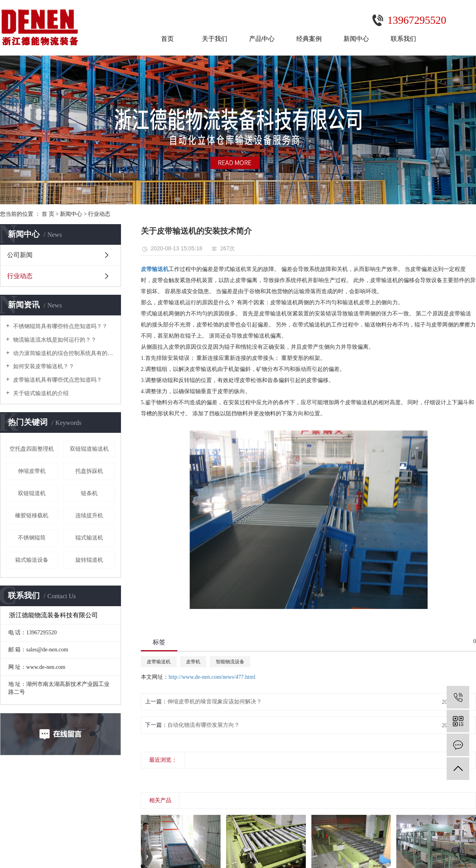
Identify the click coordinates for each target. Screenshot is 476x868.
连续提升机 (89, 516)
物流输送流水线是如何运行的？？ (54, 340)
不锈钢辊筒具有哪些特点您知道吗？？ (59, 326)
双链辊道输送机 (89, 449)
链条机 (89, 493)
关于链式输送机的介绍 (40, 393)
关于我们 (215, 39)
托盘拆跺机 (89, 471)
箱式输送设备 (32, 560)
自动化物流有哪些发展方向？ (203, 725)
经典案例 (309, 39)
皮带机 (193, 662)
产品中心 (262, 39)
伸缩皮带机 (32, 471)
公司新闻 (20, 255)
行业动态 (99, 214)
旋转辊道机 (89, 560)
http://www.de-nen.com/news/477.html (212, 677)
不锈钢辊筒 (32, 538)
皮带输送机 (159, 662)
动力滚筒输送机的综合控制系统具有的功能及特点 (63, 353)
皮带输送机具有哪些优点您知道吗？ (57, 380)
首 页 (48, 214)
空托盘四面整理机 (32, 449)
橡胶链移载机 (32, 516)
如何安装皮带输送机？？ (43, 366)
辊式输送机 (89, 538)
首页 (167, 39)
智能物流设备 (230, 662)
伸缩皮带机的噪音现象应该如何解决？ (215, 702)
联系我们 (403, 39)
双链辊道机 (32, 493)
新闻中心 (356, 39)
